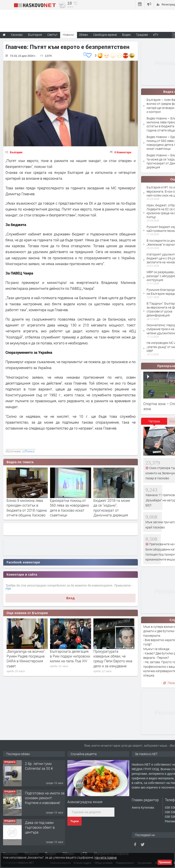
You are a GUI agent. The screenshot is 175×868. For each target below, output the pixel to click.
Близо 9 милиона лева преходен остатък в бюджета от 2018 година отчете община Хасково (70, 508)
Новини (68, 35)
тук (8, 588)
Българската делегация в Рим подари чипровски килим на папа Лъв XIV (114, 656)
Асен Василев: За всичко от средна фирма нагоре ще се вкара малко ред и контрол (27, 508)
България (16, 152)
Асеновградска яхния (85, 802)
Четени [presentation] (154, 421)
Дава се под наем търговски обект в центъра (40, 827)
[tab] (154, 423)
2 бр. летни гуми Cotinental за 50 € (39, 766)
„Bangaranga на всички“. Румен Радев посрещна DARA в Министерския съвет (69, 659)
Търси (74, 821)
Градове (142, 35)
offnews (28, 451)
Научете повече (106, 857)
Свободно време (105, 35)
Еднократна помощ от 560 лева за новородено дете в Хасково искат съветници (113, 508)
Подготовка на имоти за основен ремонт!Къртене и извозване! (45, 798)
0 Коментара (123, 152)
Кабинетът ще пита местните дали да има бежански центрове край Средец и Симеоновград (27, 659)
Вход (71, 598)
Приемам (165, 862)
